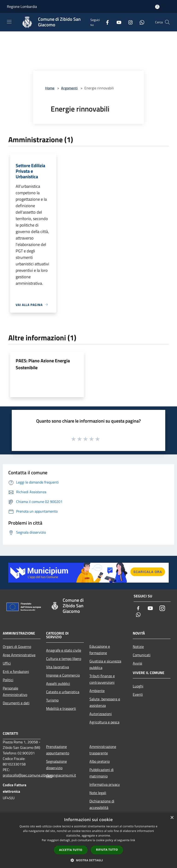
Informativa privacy (105, 784)
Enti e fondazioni (16, 671)
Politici (8, 680)
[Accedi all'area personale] (157, 7)
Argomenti (69, 88)
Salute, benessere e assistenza (105, 702)
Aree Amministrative (19, 655)
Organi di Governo (17, 647)
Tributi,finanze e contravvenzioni (102, 679)
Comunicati (142, 655)
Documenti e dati (16, 703)
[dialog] (88, 840)
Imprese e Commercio (63, 675)
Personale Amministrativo (15, 691)
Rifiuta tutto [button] (107, 850)
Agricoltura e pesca (104, 722)
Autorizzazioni (101, 714)
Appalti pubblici (58, 684)
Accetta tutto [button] (71, 850)
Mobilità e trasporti (61, 708)
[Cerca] (167, 22)
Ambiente (97, 691)
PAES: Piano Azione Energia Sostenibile (43, 364)
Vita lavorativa (58, 667)
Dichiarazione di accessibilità (102, 804)
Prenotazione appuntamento (58, 750)
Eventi (138, 694)
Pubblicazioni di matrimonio (102, 773)
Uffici (7, 663)
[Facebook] (106, 22)
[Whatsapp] (140, 22)
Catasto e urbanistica (63, 692)
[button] (88, 860)
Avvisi (137, 663)
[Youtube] (117, 22)
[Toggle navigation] (9, 22)
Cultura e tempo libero (64, 659)
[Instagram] (129, 22)
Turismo (52, 700)
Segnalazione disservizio (56, 765)
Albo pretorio (100, 761)
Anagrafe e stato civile (64, 650)
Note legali (98, 793)
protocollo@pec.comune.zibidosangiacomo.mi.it (39, 775)
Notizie (138, 647)
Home (50, 88)
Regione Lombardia (22, 6)
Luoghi (138, 686)
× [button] (172, 818)
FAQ (49, 776)
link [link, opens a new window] (133, 840)
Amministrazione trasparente (103, 750)
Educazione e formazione (100, 650)
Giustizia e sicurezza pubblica (105, 664)
